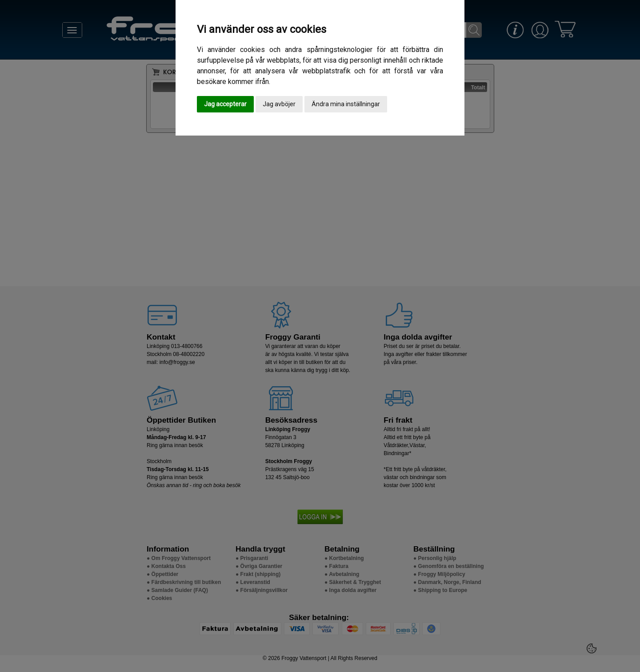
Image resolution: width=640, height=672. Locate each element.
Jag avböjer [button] (279, 104)
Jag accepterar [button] (225, 104)
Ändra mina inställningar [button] (346, 104)
